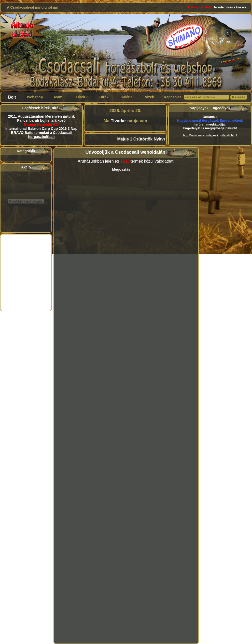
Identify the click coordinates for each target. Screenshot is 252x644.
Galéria (126, 97)
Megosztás (121, 169)
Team (58, 97)
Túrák (104, 97)
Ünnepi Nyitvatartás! (41, 124)
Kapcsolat (172, 97)
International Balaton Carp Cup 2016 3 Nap (41, 129)
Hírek (81, 97)
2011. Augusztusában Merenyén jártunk (41, 116)
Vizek (149, 97)
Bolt (12, 97)
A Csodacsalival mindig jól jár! (33, 7)
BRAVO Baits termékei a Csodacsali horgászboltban (41, 135)
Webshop (35, 97)
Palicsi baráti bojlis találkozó (41, 120)
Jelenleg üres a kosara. (217, 7)
